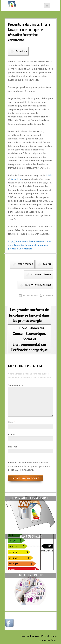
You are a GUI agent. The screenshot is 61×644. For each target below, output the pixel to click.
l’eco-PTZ (16, 179)
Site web (13, 447)
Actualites (21, 51)
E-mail (12, 435)
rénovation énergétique (38, 285)
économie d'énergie (41, 275)
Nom (11, 422)
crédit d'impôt (25, 264)
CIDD (49, 175)
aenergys (48, 295)
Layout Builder (47, 641)
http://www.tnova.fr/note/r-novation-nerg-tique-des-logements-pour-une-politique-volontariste (29, 245)
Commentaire (16, 385)
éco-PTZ (47, 264)
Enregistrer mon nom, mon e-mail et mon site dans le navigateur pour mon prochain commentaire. (29, 466)
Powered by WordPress (34, 636)
